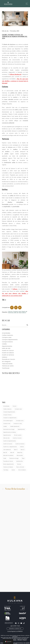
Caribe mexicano (7, 335)
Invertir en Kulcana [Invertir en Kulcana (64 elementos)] (8, 444)
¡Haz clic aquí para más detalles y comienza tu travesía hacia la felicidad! (15, 81)
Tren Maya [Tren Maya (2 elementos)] (6, 470)
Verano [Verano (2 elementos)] (13, 470)
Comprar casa (17, 312)
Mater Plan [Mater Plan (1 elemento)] (20, 453)
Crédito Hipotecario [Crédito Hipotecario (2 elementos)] (15, 426)
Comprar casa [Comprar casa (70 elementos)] (18, 409)
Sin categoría (6, 362)
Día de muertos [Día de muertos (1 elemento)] (18, 435)
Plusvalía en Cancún (9, 359)
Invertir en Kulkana (8, 353)
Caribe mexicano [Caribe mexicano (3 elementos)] (7, 409)
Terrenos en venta (8, 366)
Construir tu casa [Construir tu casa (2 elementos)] (18, 424)
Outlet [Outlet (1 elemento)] (5, 458)
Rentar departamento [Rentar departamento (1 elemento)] (9, 464)
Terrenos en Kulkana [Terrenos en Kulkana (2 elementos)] (8, 467)
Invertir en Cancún (8, 351)
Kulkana (15, 289)
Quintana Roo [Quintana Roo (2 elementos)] (20, 461)
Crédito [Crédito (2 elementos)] (5, 426)
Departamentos (7, 346)
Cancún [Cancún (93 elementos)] (15, 406)
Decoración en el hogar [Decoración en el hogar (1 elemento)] (9, 429)
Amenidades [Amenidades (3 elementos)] (6, 406)
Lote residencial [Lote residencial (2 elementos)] (7, 450)
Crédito (4, 344)
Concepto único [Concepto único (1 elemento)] (20, 421)
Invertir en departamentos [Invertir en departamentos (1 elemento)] (10, 441)
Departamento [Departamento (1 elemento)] (21, 429)
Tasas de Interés (7, 364)
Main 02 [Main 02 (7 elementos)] (23, 450)
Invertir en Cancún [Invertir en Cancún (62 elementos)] (17, 438)
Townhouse (6, 368)
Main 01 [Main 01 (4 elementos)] (16, 450)
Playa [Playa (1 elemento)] (23, 458)
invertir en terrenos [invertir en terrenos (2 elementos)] (20, 444)
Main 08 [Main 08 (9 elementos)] (12, 453)
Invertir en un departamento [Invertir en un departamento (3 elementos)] (10, 447)
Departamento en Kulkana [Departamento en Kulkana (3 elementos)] (10, 432)
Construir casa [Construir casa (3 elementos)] (7, 424)
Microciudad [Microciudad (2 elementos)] (20, 455)
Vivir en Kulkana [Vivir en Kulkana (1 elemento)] (22, 470)
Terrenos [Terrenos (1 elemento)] (19, 464)
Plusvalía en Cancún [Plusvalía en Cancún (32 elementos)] (8, 461)
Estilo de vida (5, 31)
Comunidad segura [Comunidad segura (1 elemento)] (8, 421)
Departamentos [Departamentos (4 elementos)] (7, 435)
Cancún (10, 312)
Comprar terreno (7, 342)
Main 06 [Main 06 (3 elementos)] (5, 453)
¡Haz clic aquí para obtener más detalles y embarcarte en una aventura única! (15, 293)
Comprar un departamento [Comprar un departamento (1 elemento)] (10, 418)
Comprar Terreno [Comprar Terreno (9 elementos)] (7, 415)
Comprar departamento (10, 340)
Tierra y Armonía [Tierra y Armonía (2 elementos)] (20, 467)
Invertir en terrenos (8, 355)
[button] (15, 629)
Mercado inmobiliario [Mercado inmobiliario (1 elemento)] (8, 455)
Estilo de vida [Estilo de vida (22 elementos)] (6, 438)
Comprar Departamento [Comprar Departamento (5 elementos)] (9, 412)
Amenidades (6, 333)
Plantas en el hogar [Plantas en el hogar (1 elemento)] (14, 458)
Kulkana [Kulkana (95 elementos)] (22, 447)
